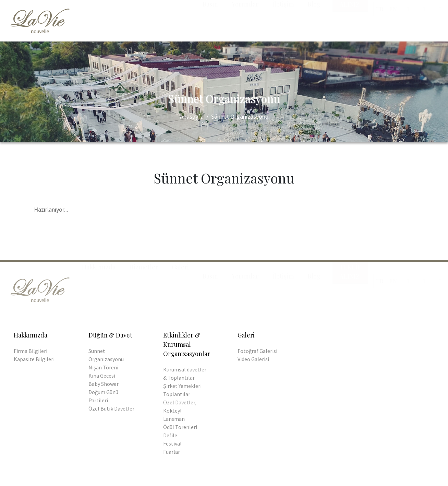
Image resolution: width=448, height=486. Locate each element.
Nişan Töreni (103, 367)
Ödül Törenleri (180, 427)
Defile (170, 435)
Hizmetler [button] (144, 19)
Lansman (174, 419)
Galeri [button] (180, 19)
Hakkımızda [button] (99, 19)
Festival (172, 443)
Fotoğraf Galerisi (257, 351)
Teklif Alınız (350, 23)
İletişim (283, 19)
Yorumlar (245, 19)
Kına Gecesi (102, 376)
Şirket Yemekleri (182, 386)
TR (380, 23)
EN (393, 23)
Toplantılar (177, 394)
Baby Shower (104, 384)
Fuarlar (172, 452)
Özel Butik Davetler (111, 408)
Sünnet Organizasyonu (240, 116)
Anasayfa (192, 116)
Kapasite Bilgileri (34, 359)
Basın (210, 19)
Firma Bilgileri (31, 351)
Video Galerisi (253, 359)
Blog (314, 19)
